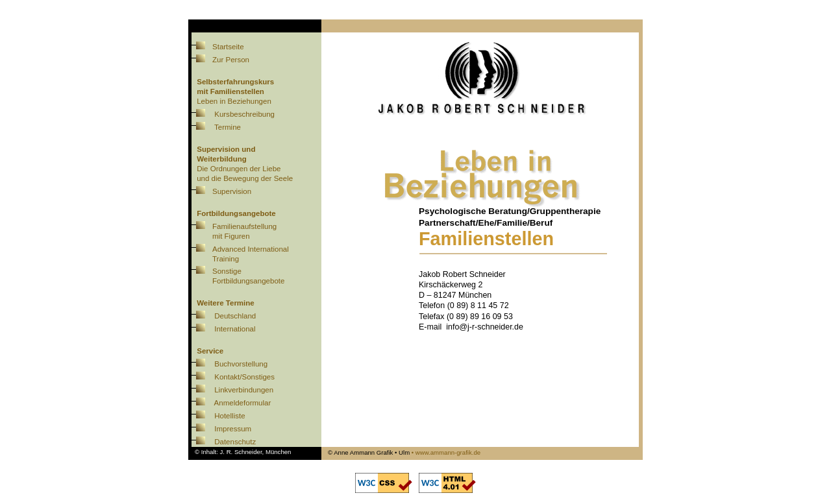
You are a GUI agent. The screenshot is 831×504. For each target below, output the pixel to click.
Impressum (233, 429)
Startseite (216, 47)
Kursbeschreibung (244, 114)
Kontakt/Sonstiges (244, 377)
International (235, 329)
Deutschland (235, 316)
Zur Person (219, 60)
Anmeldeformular (243, 403)
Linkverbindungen (244, 390)
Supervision (220, 191)
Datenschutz (235, 442)
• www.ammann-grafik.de (446, 452)
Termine (228, 127)
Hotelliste (229, 416)
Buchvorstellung (241, 364)
